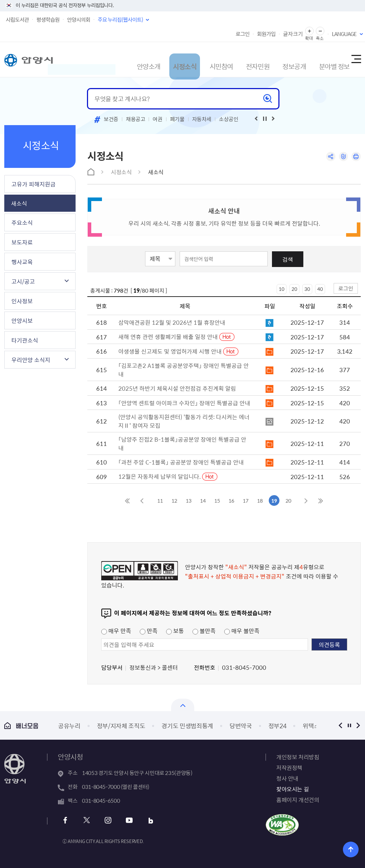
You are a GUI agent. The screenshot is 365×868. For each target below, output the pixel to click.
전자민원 (241, 59)
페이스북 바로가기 (68, 820)
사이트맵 (356, 60)
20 (294, 289)
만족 (149, 631)
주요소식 (22, 222)
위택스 (311, 726)
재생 (265, 119)
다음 (358, 725)
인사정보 (22, 301)
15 (217, 500)
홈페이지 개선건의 (298, 800)
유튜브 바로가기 (125, 820)
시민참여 (202, 59)
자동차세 (202, 119)
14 (203, 500)
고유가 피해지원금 (34, 184)
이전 (340, 725)
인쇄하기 (356, 157)
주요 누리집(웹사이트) (120, 20)
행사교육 (22, 262)
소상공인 (229, 119)
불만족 (204, 631)
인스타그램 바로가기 (106, 820)
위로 (354, 848)
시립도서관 (17, 20)
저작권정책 (289, 767)
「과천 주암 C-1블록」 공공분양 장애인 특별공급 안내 (181, 462)
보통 (175, 631)
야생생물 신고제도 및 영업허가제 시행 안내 (171, 351)
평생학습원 (48, 20)
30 (307, 289)
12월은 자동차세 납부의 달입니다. (160, 476)
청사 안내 (287, 778)
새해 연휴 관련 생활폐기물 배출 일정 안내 (169, 337)
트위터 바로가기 (87, 820)
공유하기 (328, 157)
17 (246, 500)
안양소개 (123, 59)
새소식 (19, 203)
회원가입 (266, 34)
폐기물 (177, 119)
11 (160, 500)
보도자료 (22, 242)
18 (260, 500)
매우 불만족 (242, 631)
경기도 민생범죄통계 (187, 726)
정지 (349, 725)
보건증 (111, 119)
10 (282, 289)
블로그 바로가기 (145, 820)
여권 (157, 119)
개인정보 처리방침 (298, 757)
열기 (183, 705)
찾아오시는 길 (292, 789)
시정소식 (163, 59)
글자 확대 (309, 31)
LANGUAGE (344, 34)
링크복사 (342, 157)
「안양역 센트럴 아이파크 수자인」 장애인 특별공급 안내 (184, 403)
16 (231, 500)
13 (189, 500)
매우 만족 (116, 631)
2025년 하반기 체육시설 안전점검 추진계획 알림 (177, 388)
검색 (288, 259)
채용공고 (136, 119)
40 (320, 289)
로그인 (243, 34)
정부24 (277, 726)
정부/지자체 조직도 (121, 726)
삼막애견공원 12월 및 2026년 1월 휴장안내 (172, 322)
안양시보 (22, 320)
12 (174, 500)
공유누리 (69, 726)
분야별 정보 (323, 59)
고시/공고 (23, 281)
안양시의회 (79, 20)
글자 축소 (320, 31)
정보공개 (280, 59)
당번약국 (241, 726)
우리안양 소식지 (31, 360)
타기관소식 (25, 340)
